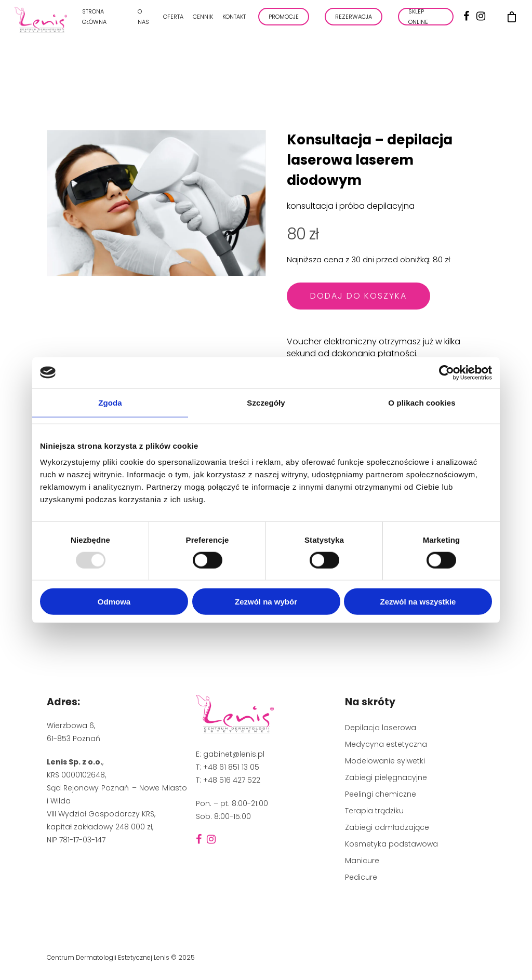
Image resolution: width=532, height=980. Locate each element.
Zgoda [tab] (110, 402)
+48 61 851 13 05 (231, 767)
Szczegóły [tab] (266, 402)
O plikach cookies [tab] (422, 402)
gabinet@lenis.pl (234, 754)
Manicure (362, 861)
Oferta (173, 20)
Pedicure (361, 877)
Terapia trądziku (374, 811)
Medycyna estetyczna (386, 744)
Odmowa (114, 602)
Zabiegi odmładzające (387, 827)
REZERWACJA (354, 20)
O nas (143, 20)
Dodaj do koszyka (358, 296)
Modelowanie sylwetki (385, 761)
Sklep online (418, 20)
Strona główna (94, 20)
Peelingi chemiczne (381, 794)
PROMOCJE (284, 20)
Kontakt (234, 20)
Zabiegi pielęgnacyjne (386, 777)
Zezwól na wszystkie (418, 602)
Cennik (203, 20)
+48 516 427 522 (232, 780)
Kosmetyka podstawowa (391, 844)
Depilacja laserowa (381, 728)
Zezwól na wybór (266, 602)
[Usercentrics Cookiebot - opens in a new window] (447, 372)
